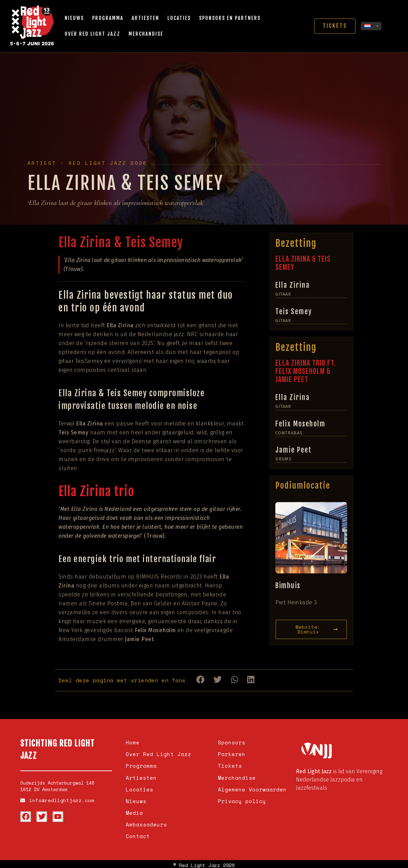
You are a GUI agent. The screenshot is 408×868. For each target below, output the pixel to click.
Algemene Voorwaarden (252, 788)
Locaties (179, 18)
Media (134, 811)
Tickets (230, 765)
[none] (371, 26)
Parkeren (232, 753)
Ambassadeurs (146, 823)
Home (133, 742)
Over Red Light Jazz (92, 34)
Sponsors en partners (230, 18)
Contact (138, 834)
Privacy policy (242, 800)
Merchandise (146, 34)
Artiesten (145, 18)
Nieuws (74, 18)
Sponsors (232, 742)
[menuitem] (371, 26)
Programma (108, 18)
